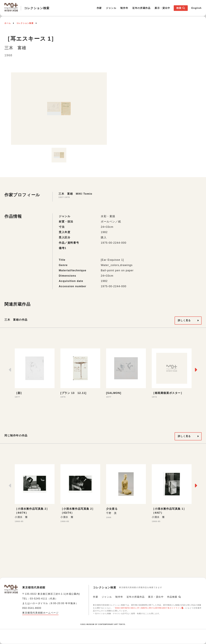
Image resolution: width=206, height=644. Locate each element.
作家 (99, 8)
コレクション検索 (25, 23)
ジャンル (111, 8)
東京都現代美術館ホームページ (40, 613)
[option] (59, 109)
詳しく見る (184, 320)
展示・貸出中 (162, 8)
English (196, 8)
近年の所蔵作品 (141, 8)
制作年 (124, 8)
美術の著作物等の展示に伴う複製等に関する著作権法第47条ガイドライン (148, 608)
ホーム (8, 23)
